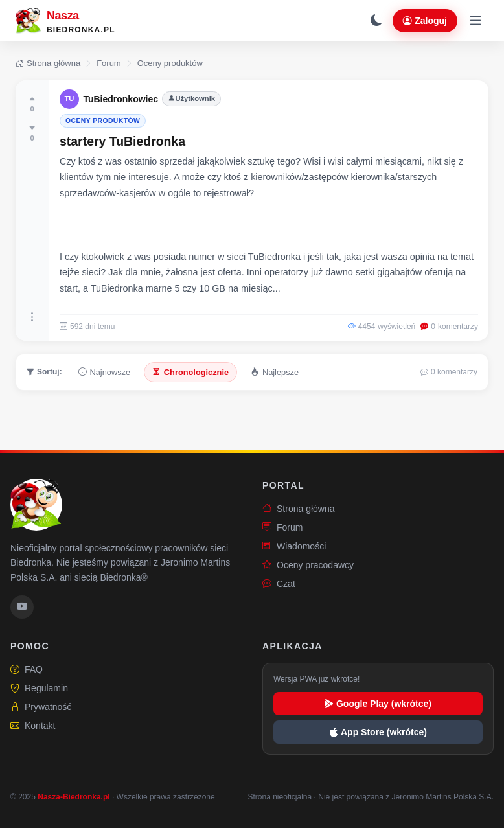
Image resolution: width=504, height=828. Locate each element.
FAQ (27, 670)
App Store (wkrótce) (378, 732)
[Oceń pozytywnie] (32, 104)
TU (70, 98)
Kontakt (33, 726)
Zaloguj (425, 21)
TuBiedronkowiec (120, 99)
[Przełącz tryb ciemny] (376, 21)
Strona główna (48, 63)
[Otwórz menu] (475, 21)
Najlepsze (275, 372)
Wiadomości (294, 546)
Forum (109, 63)
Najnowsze (104, 372)
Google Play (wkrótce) (378, 704)
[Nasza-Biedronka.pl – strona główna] (65, 21)
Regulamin (39, 688)
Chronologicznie (190, 372)
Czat (279, 584)
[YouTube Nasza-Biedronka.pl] (22, 607)
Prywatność (41, 707)
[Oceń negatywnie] (32, 132)
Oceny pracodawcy (308, 565)
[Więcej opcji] (32, 317)
